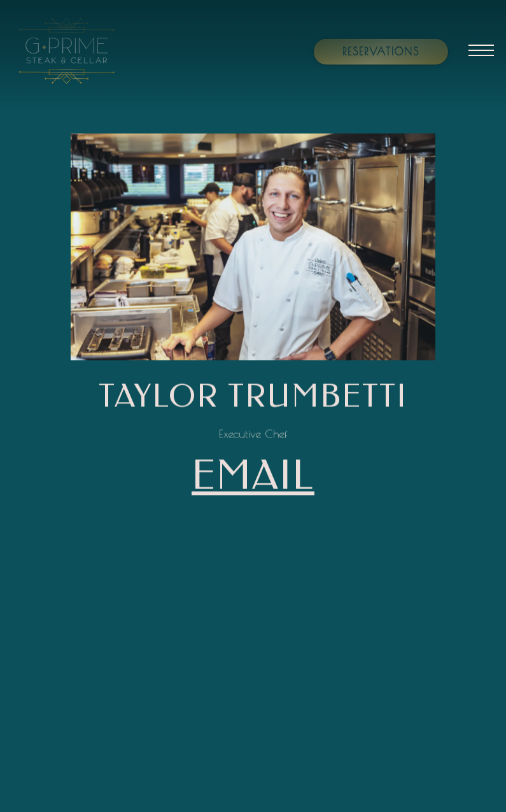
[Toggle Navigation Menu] (481, 50)
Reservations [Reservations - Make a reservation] (381, 51)
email (253, 476)
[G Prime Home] (81, 50)
